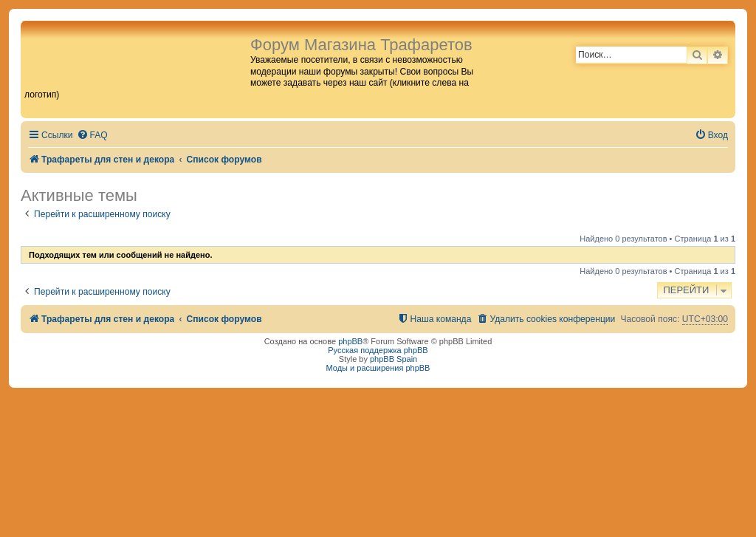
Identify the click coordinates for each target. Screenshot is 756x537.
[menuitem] (92, 136)
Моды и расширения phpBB (378, 368)
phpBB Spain (394, 359)
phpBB (350, 341)
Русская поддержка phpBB (378, 350)
